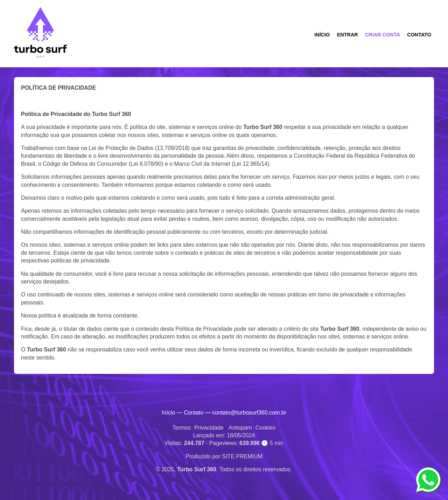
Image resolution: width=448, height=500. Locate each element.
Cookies (266, 428)
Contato (194, 413)
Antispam (240, 428)
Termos (181, 428)
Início (168, 413)
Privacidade (209, 428)
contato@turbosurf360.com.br (249, 413)
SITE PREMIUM (242, 456)
